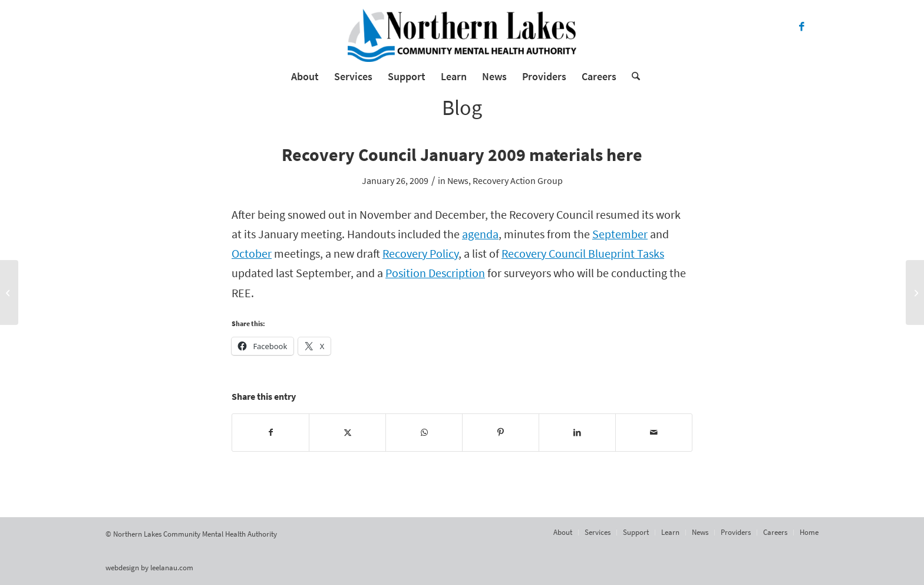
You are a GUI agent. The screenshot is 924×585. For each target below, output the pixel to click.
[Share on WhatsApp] (424, 433)
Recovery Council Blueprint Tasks (583, 254)
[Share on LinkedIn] (577, 433)
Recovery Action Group (518, 180)
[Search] (632, 77)
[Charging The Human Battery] (915, 292)
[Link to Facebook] (801, 27)
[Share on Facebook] (270, 433)
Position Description (435, 273)
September (620, 234)
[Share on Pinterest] (501, 433)
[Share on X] (347, 433)
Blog (462, 108)
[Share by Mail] (654, 433)
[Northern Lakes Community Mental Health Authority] (462, 35)
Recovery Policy (420, 254)
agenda (480, 234)
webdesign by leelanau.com (149, 568)
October (252, 254)
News (458, 180)
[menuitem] (305, 77)
